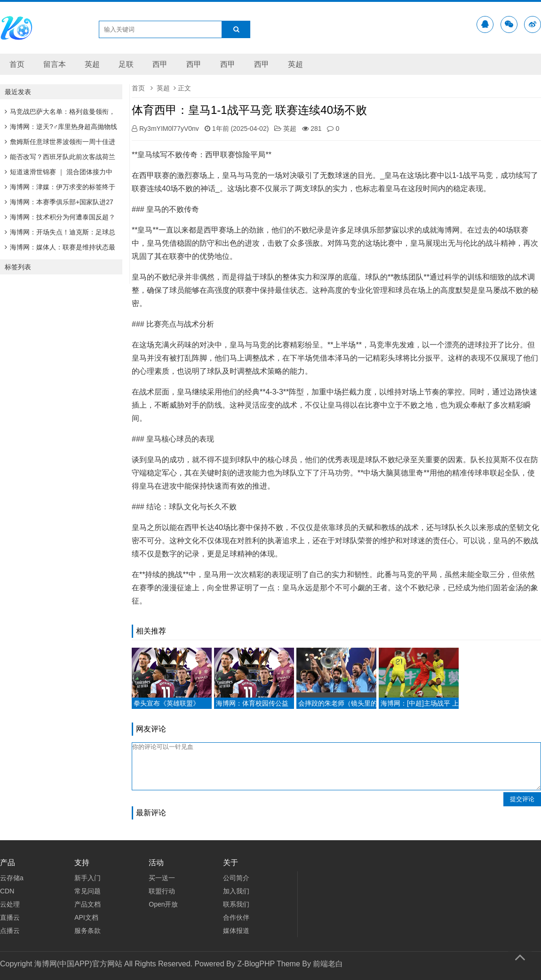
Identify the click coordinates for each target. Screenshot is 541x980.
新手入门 (88, 878)
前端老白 (328, 964)
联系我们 (236, 904)
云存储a (12, 878)
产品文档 (88, 904)
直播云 (10, 917)
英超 (92, 64)
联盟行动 (162, 891)
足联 (126, 64)
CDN (7, 891)
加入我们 (236, 891)
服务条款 (88, 931)
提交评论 (522, 799)
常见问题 (88, 891)
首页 (17, 64)
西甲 (160, 64)
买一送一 (162, 878)
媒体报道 (236, 931)
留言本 (55, 64)
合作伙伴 (236, 917)
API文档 (86, 917)
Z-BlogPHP (256, 964)
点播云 (10, 931)
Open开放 (163, 904)
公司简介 (236, 878)
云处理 (10, 904)
